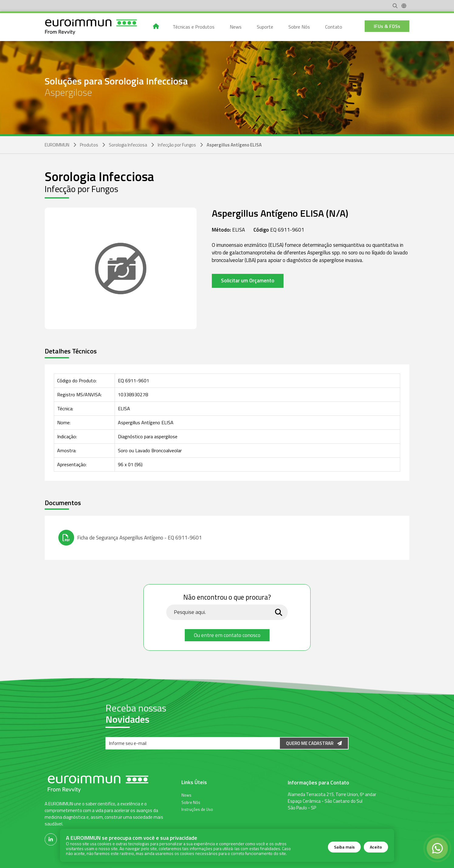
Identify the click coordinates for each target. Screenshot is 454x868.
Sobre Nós (191, 802)
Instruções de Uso (197, 809)
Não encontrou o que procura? (227, 598)
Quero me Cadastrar (314, 743)
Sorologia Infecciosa (128, 145)
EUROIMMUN (57, 145)
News (186, 795)
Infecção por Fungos (177, 145)
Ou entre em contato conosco (227, 635)
